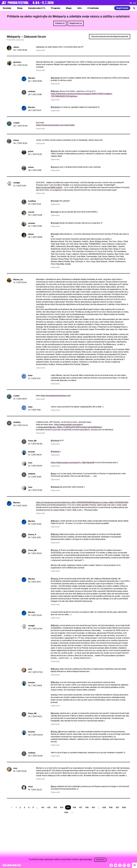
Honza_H (32, 534)
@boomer (55, 713)
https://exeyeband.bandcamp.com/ (56, 396)
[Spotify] (124, 865)
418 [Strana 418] (87, 807)
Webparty (14, 37)
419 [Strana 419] (93, 807)
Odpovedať (40, 50)
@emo (54, 786)
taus (30, 463)
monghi (17, 183)
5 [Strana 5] (33, 807)
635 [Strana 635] (104, 807)
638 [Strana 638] (124, 807)
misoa (16, 140)
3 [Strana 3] (24, 807)
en (135, 3)
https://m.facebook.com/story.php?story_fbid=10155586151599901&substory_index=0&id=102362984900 (82, 502)
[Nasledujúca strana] (72, 812)
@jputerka (55, 78)
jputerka (17, 62)
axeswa (32, 223)
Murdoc (32, 78)
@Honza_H (56, 550)
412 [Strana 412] (49, 807)
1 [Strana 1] (16, 807)
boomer (32, 452)
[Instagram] (120, 865)
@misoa (54, 151)
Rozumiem (100, 860)
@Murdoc (55, 91)
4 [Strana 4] (29, 807)
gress (31, 151)
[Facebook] (111, 865)
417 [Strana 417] (81, 807)
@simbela (55, 107)
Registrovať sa (76, 23)
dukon (16, 47)
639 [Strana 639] (66, 812)
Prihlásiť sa (60, 23)
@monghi (55, 201)
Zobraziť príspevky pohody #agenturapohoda (110, 36)
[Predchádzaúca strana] (12, 807)
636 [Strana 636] (111, 807)
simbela (32, 91)
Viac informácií (86, 859)
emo (30, 669)
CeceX (31, 212)
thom (30, 787)
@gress (54, 167)
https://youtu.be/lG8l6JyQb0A (49, 187)
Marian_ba (18, 279)
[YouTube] (116, 865)
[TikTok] (129, 865)
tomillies (32, 201)
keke (30, 375)
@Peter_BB (56, 732)
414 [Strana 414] (62, 807)
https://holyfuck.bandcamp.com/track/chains (55, 125)
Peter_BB (32, 441)
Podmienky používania (15, 40)
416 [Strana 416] (74, 807)
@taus (54, 473)
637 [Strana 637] (117, 807)
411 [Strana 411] (43, 807)
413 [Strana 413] (55, 807)
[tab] (20, 8)
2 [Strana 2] (20, 807)
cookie (16, 123)
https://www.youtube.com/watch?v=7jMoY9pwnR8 (73, 462)
